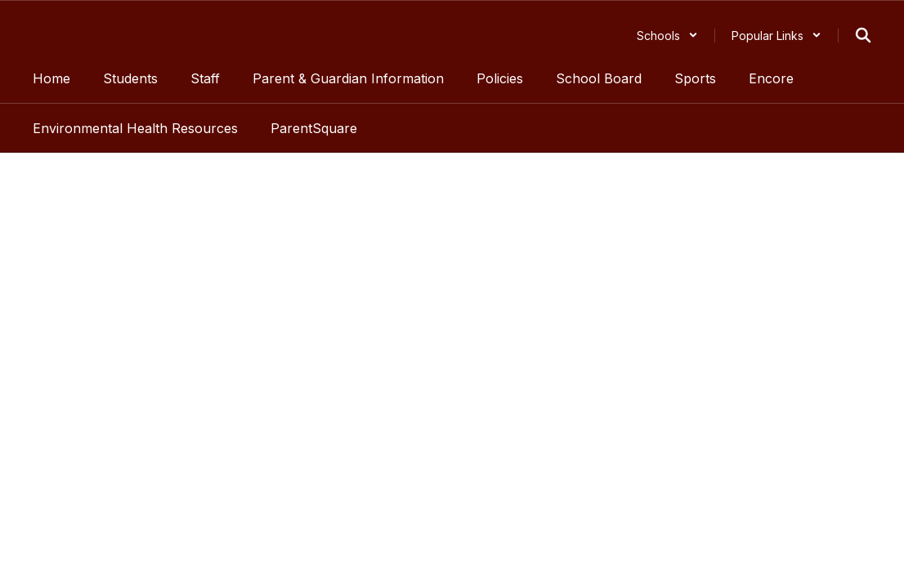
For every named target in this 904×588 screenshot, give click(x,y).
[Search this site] (863, 35)
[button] (667, 36)
